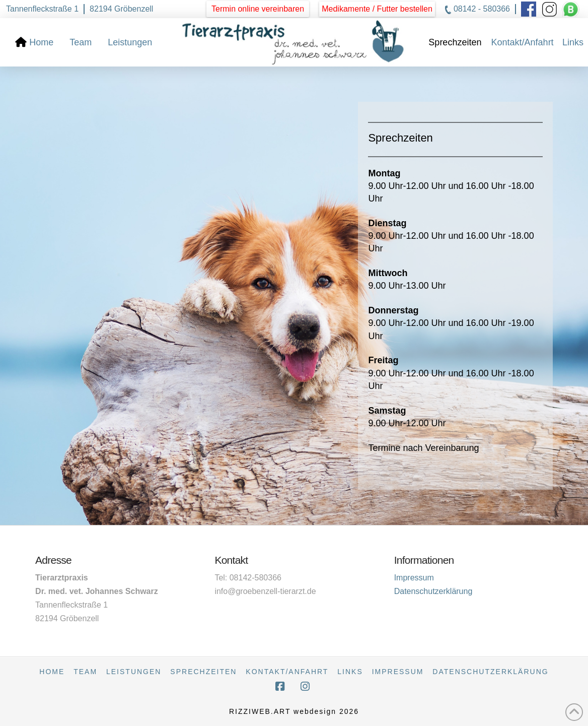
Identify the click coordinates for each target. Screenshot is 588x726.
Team (85, 672)
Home (52, 672)
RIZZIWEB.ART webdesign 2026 (294, 711)
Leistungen (134, 672)
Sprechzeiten (203, 672)
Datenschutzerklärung (433, 591)
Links (350, 672)
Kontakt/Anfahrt (287, 672)
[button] (377, 9)
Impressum (414, 578)
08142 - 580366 (482, 9)
